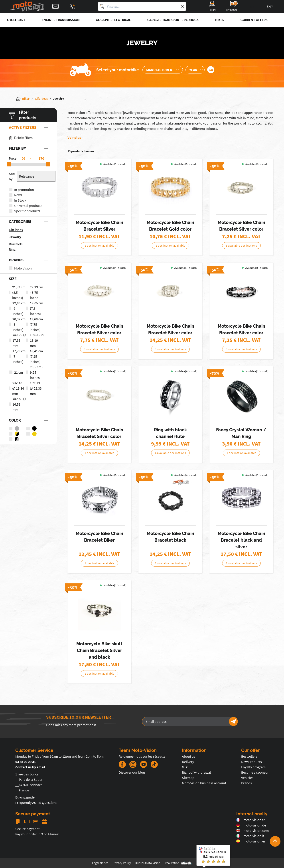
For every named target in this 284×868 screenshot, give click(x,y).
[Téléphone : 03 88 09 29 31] (72, 6)
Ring (12, 249)
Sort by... (12, 176)
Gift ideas (16, 230)
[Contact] (55, 6)
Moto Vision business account (204, 783)
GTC (185, 767)
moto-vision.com (252, 830)
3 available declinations (170, 563)
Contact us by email (30, 767)
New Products (251, 762)
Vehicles (247, 778)
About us (189, 756)
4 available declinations (99, 349)
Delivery (188, 762)
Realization (178, 863)
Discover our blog (132, 772)
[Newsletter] (233, 721)
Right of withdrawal (196, 772)
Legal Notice (100, 863)
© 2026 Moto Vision (148, 863)
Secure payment (27, 829)
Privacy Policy (122, 863)
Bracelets (16, 244)
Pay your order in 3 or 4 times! (37, 834)
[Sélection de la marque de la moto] (163, 70)
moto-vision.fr (250, 820)
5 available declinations (241, 246)
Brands (247, 783)
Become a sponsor (255, 772)
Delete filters (21, 138)
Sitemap (188, 778)
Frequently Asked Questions (36, 803)
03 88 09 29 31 (26, 762)
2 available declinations (241, 563)
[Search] (102, 6)
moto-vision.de (251, 825)
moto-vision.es (251, 841)
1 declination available (99, 246)
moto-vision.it (250, 836)
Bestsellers (249, 756)
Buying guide (25, 797)
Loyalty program (253, 767)
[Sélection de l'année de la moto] (195, 70)
